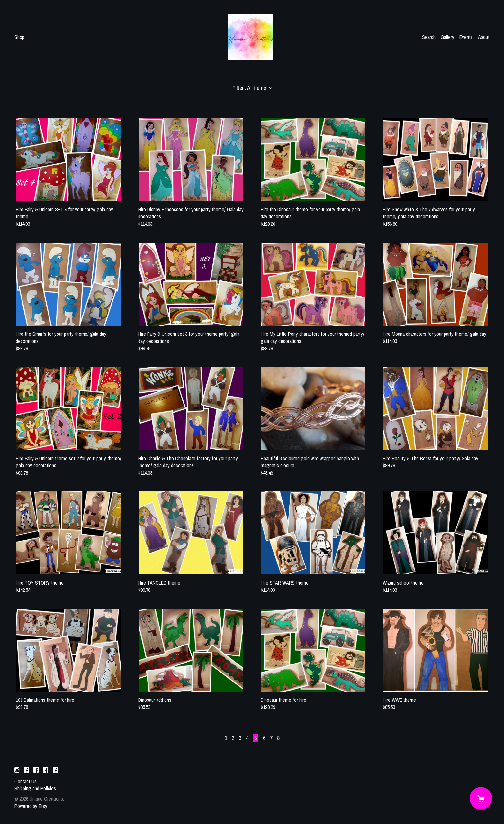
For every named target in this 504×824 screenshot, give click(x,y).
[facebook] (26, 770)
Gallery (447, 37)
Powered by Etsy (31, 806)
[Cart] (481, 798)
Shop (19, 37)
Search (429, 37)
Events (466, 37)
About (484, 37)
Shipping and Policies (35, 788)
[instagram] (17, 770)
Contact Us (26, 781)
